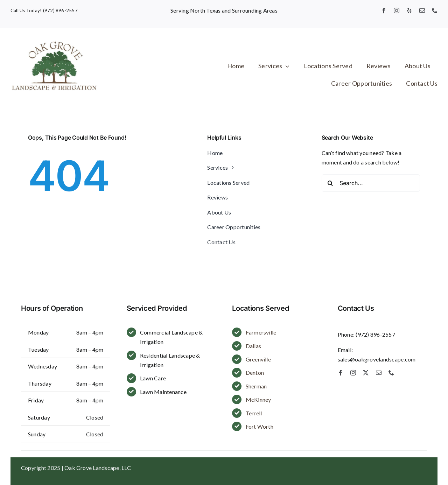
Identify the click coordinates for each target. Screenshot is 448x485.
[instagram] (397, 10)
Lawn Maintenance (163, 392)
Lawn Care (153, 378)
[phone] (435, 10)
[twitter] (366, 373)
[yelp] (409, 10)
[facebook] (384, 10)
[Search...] (371, 183)
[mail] (422, 10)
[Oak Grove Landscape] (54, 41)
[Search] (330, 183)
